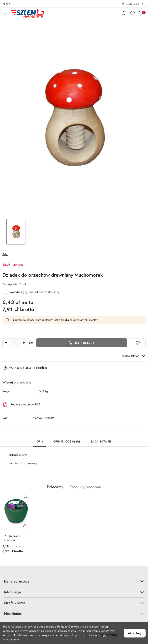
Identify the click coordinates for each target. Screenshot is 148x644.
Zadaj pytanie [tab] (101, 442)
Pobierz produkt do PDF (21, 405)
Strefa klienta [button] (74, 603)
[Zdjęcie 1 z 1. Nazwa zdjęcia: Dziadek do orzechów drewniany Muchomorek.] (16, 232)
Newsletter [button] (74, 614)
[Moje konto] (132, 4)
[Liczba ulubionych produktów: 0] (132, 13)
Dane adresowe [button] (74, 581)
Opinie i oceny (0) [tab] (67, 442)
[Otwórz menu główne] (5, 13)
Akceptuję (135, 633)
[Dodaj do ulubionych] (138, 343)
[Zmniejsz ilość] (6, 343)
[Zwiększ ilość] (24, 343)
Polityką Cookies (68, 627)
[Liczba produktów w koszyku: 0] (141, 13)
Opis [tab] (40, 442)
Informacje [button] (74, 592)
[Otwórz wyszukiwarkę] (124, 13)
